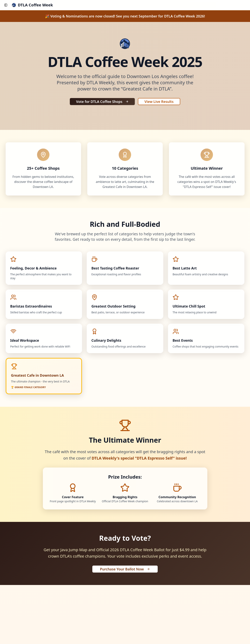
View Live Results (159, 102)
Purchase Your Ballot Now (125, 569)
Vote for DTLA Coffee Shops (102, 102)
